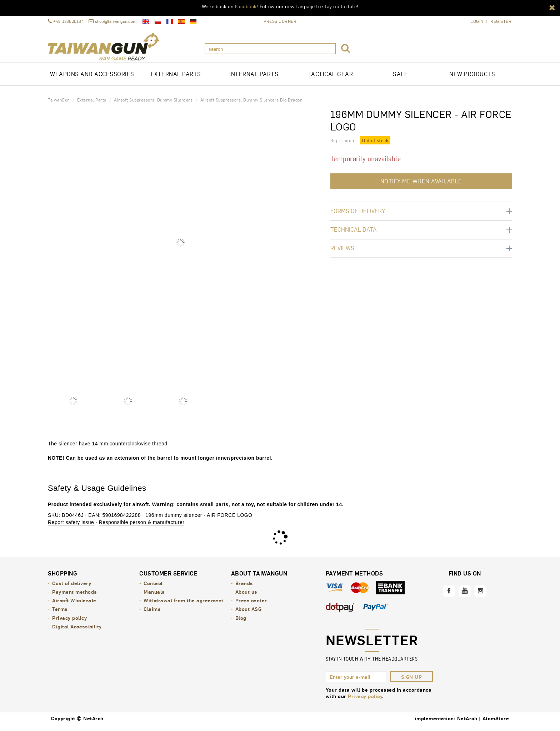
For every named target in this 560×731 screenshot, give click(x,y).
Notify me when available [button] (421, 186)
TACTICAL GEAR (331, 79)
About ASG (249, 614)
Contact (153, 588)
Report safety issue (71, 527)
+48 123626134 (66, 21)
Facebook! (247, 6)
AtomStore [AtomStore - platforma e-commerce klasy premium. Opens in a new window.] (496, 723)
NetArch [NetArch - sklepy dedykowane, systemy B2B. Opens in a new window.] (467, 723)
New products (472, 79)
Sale (400, 79)
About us (246, 597)
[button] (552, 7)
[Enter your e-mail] (356, 682)
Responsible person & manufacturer (142, 527)
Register (501, 21)
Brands (244, 588)
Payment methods (74, 597)
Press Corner (280, 21)
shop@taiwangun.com (112, 21)
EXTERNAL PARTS (176, 79)
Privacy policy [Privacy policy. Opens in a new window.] (365, 701)
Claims (152, 614)
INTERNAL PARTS (254, 79)
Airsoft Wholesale (74, 605)
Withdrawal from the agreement (184, 605)
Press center (251, 605)
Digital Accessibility (77, 631)
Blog (241, 622)
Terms (60, 614)
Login (477, 21)
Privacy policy (69, 622)
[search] (270, 49)
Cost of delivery (72, 588)
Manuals (154, 597)
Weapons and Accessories (92, 79)
